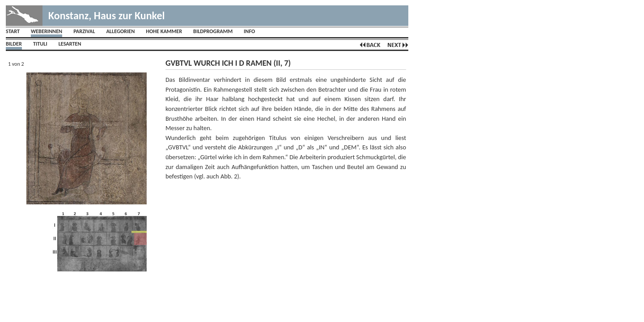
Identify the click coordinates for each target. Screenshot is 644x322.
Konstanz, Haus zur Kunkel (106, 15)
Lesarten (70, 44)
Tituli (40, 44)
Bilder (14, 44)
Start (13, 31)
